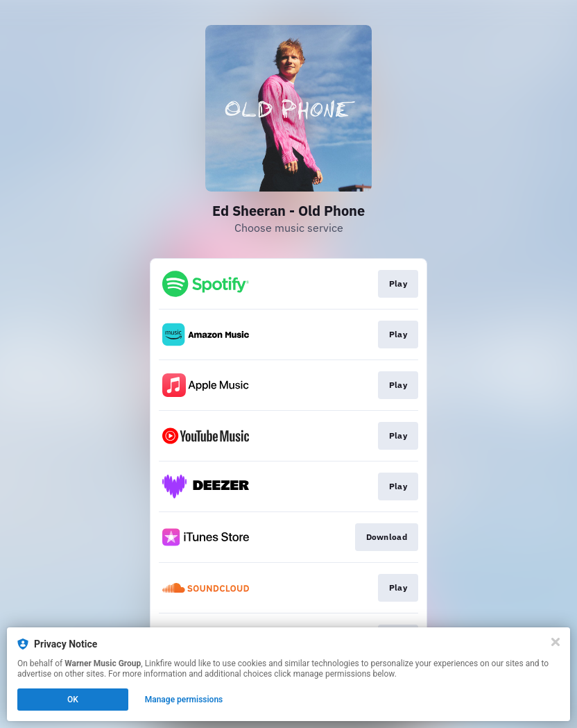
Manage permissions (184, 700)
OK (73, 700)
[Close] (556, 642)
